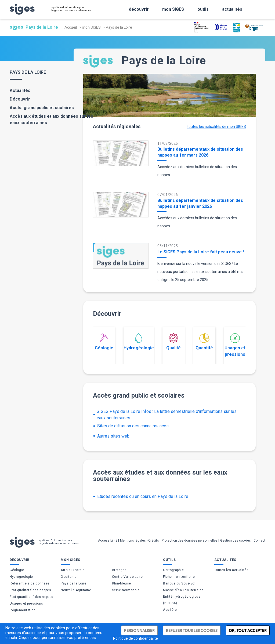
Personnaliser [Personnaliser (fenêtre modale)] (139, 630)
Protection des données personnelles (190, 541)
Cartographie (173, 570)
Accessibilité (108, 541)
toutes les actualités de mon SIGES (217, 127)
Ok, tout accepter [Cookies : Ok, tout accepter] (248, 630)
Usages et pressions (235, 345)
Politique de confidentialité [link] (135, 638)
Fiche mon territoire (179, 577)
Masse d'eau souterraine (183, 590)
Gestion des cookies (236, 541)
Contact (259, 541)
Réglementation (23, 610)
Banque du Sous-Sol (179, 583)
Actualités (20, 90)
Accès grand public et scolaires (42, 108)
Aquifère (170, 610)
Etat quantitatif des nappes (32, 597)
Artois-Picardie (73, 570)
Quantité (204, 342)
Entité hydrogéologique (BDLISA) (182, 600)
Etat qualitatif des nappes (30, 590)
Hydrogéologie (139, 342)
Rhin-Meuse (122, 583)
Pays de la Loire (73, 583)
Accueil (71, 27)
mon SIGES (91, 27)
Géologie (104, 342)
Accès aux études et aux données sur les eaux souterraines (51, 119)
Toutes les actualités (231, 570)
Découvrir (20, 99)
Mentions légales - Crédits (140, 541)
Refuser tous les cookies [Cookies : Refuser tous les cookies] (192, 630)
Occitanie (69, 577)
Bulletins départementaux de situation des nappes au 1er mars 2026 (200, 152)
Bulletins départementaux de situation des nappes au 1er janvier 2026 (200, 203)
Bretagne (119, 570)
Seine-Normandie (126, 590)
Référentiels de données (30, 583)
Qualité (173, 342)
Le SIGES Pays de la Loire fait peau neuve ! (201, 252)
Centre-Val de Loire (127, 577)
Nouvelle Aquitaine (76, 590)
